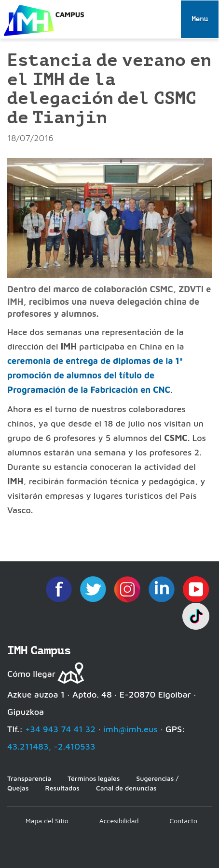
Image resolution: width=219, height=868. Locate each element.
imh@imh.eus (130, 729)
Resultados (62, 788)
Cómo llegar (31, 674)
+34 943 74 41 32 (60, 729)
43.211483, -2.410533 (51, 746)
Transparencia (29, 778)
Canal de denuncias (126, 788)
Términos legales (94, 778)
